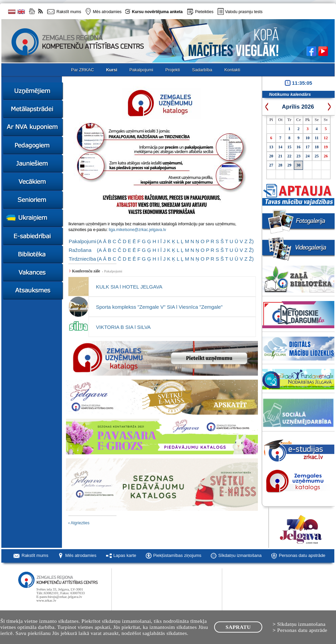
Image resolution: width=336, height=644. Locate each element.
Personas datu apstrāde (302, 555)
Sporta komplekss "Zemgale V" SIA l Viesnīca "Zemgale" (159, 307)
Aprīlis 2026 (298, 107)
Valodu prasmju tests (244, 12)
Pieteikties (204, 12)
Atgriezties (79, 523)
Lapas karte (125, 555)
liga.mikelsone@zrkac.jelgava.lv (137, 230)
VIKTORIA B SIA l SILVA (123, 327)
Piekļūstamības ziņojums (177, 555)
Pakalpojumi (82, 241)
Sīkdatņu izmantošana (240, 555)
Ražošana (80, 250)
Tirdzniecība (82, 259)
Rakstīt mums (35, 555)
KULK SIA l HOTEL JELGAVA (129, 287)
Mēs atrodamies (81, 555)
